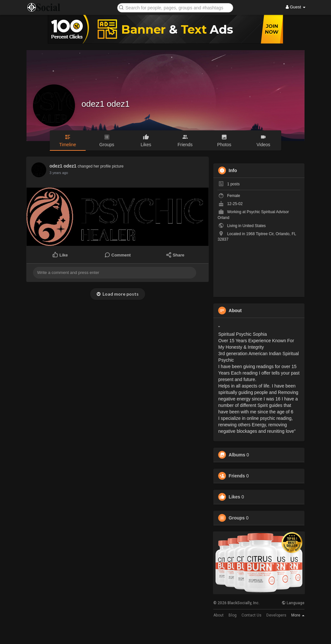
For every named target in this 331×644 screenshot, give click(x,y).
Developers (276, 615)
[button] (175, 7)
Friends (237, 476)
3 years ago (59, 173)
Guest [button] (296, 7)
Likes (234, 497)
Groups (237, 518)
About (219, 615)
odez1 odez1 (106, 104)
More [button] (298, 615)
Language (293, 603)
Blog (233, 615)
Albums (237, 455)
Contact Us (251, 615)
